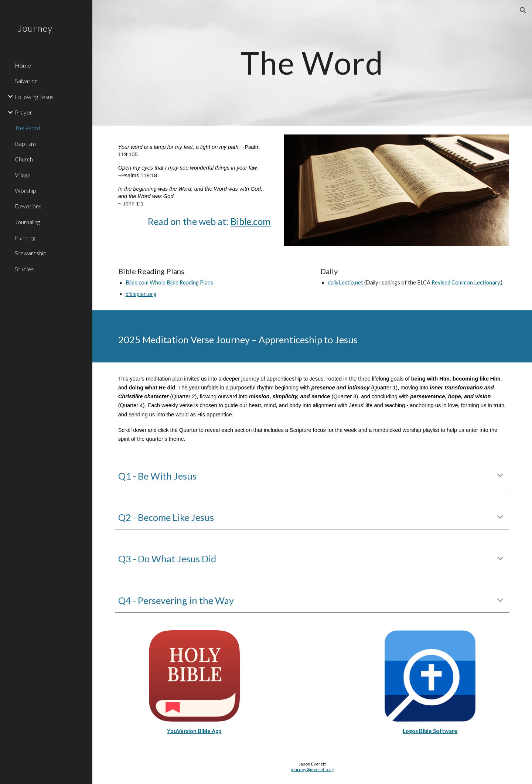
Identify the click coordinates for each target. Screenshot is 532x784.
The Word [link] (28, 128)
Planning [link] (25, 237)
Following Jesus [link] (34, 97)
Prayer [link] (23, 112)
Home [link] (23, 65)
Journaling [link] (27, 222)
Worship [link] (25, 190)
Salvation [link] (26, 81)
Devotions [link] (28, 206)
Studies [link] (24, 269)
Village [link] (23, 175)
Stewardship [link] (31, 253)
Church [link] (24, 159)
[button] (523, 10)
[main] (312, 63)
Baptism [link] (25, 144)
